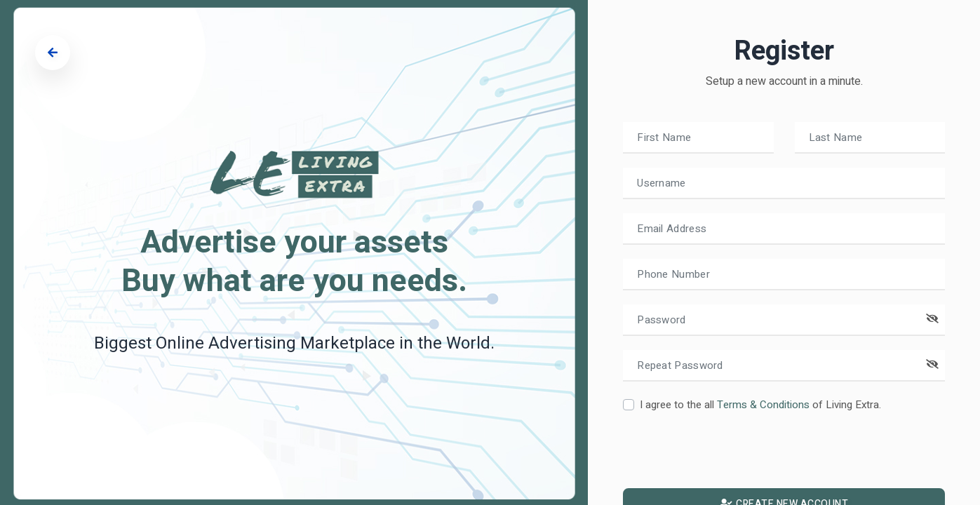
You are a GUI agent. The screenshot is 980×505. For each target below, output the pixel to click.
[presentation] (730, 455)
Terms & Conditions (763, 405)
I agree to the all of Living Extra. (760, 405)
